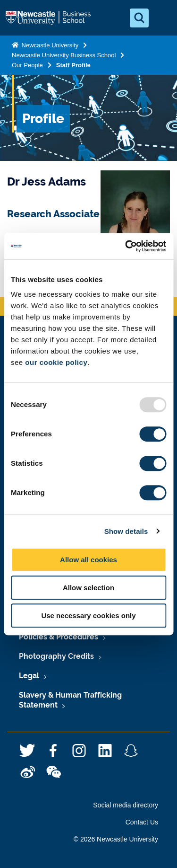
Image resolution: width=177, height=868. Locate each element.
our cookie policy (56, 362)
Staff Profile (73, 65)
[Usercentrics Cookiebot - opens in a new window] (126, 246)
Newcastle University (49, 45)
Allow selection (88, 588)
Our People (27, 65)
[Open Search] (139, 18)
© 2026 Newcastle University (116, 839)
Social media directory (126, 805)
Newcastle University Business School (64, 55)
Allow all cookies (88, 560)
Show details (126, 531)
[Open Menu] (162, 18)
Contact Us (142, 822)
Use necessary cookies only (88, 616)
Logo (49, 18)
